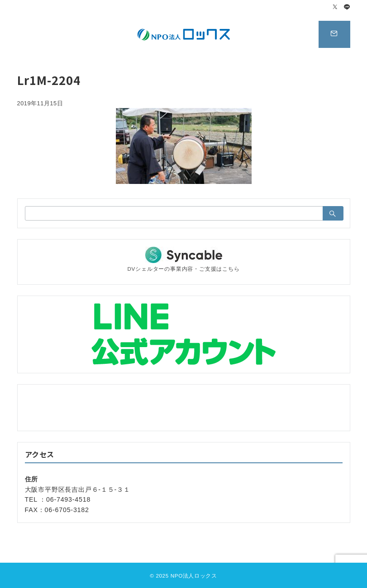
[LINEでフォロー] (347, 7)
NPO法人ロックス (194, 576)
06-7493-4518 (68, 499)
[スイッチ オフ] (334, 34)
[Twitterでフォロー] (335, 7)
